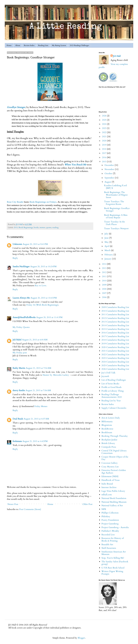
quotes (49, 227)
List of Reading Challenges (114, 380)
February (109, 255)
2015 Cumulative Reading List (115, 329)
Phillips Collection (110, 513)
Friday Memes (41, 406)
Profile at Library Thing (113, 391)
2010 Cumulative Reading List (115, 311)
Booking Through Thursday (115, 436)
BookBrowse (107, 429)
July (107, 234)
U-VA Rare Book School (113, 568)
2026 (105, 116)
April (107, 246)
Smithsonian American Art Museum (114, 553)
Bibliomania (107, 422)
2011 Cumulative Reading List (115, 315)
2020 (105, 141)
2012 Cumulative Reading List (115, 318)
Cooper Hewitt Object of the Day (115, 458)
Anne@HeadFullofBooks (24, 317)
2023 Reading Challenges (79, 45)
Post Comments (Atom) (30, 509)
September (110, 178)
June (107, 238)
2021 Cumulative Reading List (115, 351)
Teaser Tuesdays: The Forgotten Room (114, 203)
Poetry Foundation (110, 520)
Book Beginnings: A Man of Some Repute (116, 216)
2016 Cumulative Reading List (115, 333)
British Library (108, 443)
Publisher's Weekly (110, 531)
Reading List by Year (111, 401)
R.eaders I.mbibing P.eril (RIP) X (115, 187)
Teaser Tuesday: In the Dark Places (115, 223)
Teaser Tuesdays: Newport (116, 229)
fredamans (17, 441)
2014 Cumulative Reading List (115, 325)
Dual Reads (18, 419)
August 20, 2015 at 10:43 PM (44, 298)
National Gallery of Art (112, 506)
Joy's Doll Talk (108, 373)
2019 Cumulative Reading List (115, 344)
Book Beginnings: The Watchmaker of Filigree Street (116, 195)
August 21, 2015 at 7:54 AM (38, 368)
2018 (105, 149)
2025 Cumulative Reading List (115, 365)
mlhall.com (107, 495)
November (110, 169)
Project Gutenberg (110, 524)
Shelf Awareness (109, 548)
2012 (105, 272)
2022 (105, 132)
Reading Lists (43, 45)
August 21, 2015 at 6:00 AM (35, 340)
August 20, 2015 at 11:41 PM (49, 317)
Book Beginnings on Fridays (43, 202)
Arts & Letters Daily (111, 418)
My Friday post (20, 353)
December (110, 165)
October (109, 174)
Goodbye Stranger (16, 107)
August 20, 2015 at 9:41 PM (35, 244)
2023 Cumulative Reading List (115, 358)
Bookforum (107, 432)
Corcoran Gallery (110, 463)
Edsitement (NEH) (110, 476)
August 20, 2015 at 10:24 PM (43, 267)
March (108, 250)
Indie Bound (107, 484)
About (18, 45)
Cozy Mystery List (110, 467)
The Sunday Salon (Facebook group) (115, 563)
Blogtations (107, 425)
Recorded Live (108, 535)
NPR (104, 509)
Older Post (87, 504)
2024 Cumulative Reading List (115, 362)
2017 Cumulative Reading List (115, 336)
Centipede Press (109, 447)
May (107, 242)
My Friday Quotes (21, 327)
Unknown (17, 244)
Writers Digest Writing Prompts (112, 573)
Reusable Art (107, 545)
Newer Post (13, 504)
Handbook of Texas (111, 480)
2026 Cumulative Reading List (115, 369)
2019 (105, 145)
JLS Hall (117, 56)
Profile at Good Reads (111, 387)
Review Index (29, 45)
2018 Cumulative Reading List (115, 340)
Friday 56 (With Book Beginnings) (42, 305)
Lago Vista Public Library (113, 491)
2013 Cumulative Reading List (115, 322)
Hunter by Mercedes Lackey (56, 375)
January (108, 259)
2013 (105, 268)
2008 (105, 289)
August (108, 182)
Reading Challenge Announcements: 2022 (112, 396)
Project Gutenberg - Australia (115, 527)
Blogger (81, 638)
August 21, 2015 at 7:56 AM (38, 390)
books (36, 227)
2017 (105, 153)
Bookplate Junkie (109, 440)
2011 (105, 277)
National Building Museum (114, 502)
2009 (105, 285)
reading (55, 227)
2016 (105, 157)
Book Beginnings (26, 227)
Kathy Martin (19, 368)
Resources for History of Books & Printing (113, 540)
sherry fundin (19, 390)
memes (42, 227)
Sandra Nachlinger (21, 267)
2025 (105, 120)
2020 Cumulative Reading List (115, 347)
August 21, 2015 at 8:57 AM (36, 419)
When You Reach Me (75, 165)
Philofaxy (106, 516)
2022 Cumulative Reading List (115, 355)
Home (9, 45)
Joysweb (105, 376)
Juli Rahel (17, 340)
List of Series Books (110, 384)
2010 (105, 281)
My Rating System (59, 45)
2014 (105, 264)
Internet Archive (109, 487)
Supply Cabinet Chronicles (114, 408)
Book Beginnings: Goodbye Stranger (117, 210)
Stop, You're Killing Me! (113, 558)
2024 (105, 124)
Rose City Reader (15, 202)
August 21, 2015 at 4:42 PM (35, 441)
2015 (16, 227)
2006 (105, 297)
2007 (105, 293)
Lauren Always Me (21, 298)
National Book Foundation (114, 498)
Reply (15, 258)
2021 (105, 137)
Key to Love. (41, 286)
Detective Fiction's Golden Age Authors (114, 472)
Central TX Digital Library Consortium (114, 452)
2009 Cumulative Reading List (115, 307)
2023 (105, 128)
